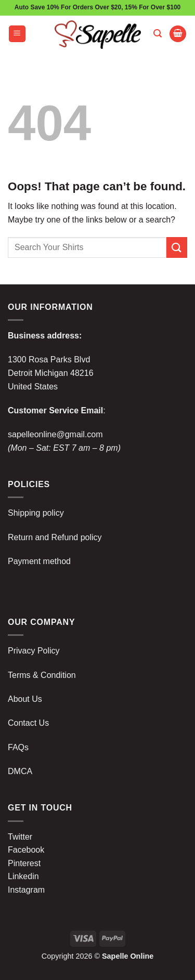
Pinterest (24, 863)
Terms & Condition (42, 675)
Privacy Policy (34, 651)
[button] (17, 34)
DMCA (20, 771)
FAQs (18, 747)
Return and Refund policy (55, 537)
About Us (25, 699)
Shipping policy (36, 513)
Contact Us (28, 723)
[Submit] (177, 247)
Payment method (39, 561)
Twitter (20, 837)
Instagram (26, 890)
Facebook (26, 850)
